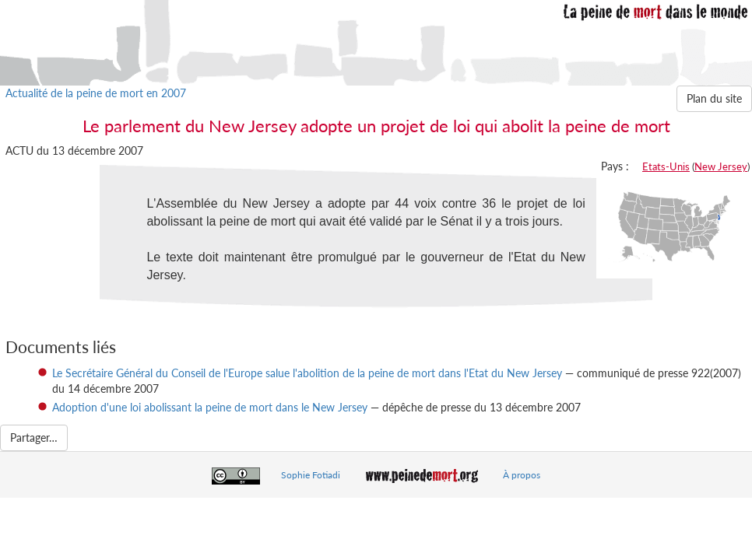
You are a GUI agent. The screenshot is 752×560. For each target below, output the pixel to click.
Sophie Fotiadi (311, 475)
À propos (522, 475)
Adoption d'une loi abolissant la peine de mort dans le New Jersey (210, 407)
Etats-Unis (666, 166)
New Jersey (721, 166)
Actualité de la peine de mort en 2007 (96, 93)
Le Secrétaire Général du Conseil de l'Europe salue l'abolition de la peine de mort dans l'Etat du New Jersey (307, 373)
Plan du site (714, 98)
